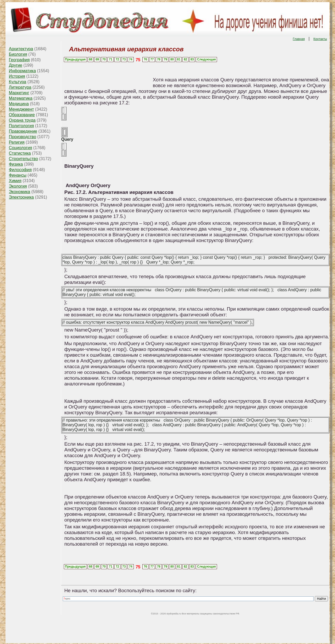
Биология (18, 54)
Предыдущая (75, 59)
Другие (16, 65)
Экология (18, 186)
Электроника (21, 197)
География (19, 60)
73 (124, 59)
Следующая (206, 59)
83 (192, 59)
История (17, 76)
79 (165, 59)
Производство (23, 137)
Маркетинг (19, 93)
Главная (299, 39)
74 (131, 59)
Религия (17, 142)
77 (152, 59)
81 (179, 59)
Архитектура (21, 49)
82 (185, 59)
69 (97, 59)
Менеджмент (21, 109)
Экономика (20, 192)
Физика (16, 164)
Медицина (19, 104)
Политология (21, 126)
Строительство (23, 159)
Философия (20, 170)
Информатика (22, 71)
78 (159, 59)
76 (145, 59)
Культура (18, 82)
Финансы (18, 175)
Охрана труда (22, 120)
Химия (15, 181)
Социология (21, 148)
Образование (22, 115)
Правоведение (23, 131)
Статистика (20, 153)
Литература (20, 87)
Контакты (320, 39)
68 (90, 59)
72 (117, 59)
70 (104, 59)
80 (172, 59)
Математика (21, 98)
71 (111, 59)
